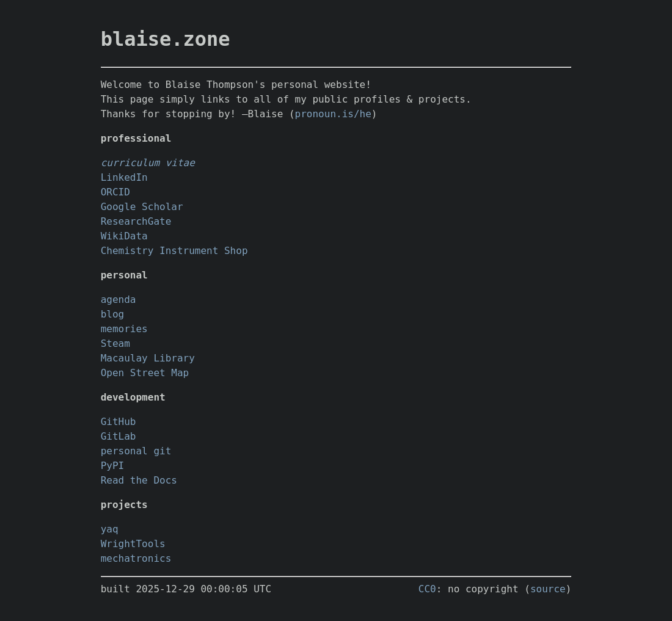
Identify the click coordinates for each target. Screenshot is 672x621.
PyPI (113, 466)
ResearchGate (136, 221)
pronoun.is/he (333, 114)
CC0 (427, 589)
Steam (115, 343)
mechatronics (136, 558)
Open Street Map (145, 373)
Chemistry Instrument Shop (174, 251)
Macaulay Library (148, 358)
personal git (136, 451)
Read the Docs (139, 480)
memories (124, 329)
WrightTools (133, 544)
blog (113, 314)
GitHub (119, 422)
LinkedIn (124, 177)
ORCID (115, 192)
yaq (110, 529)
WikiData (124, 236)
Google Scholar (142, 207)
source (548, 589)
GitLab (119, 436)
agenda (119, 300)
